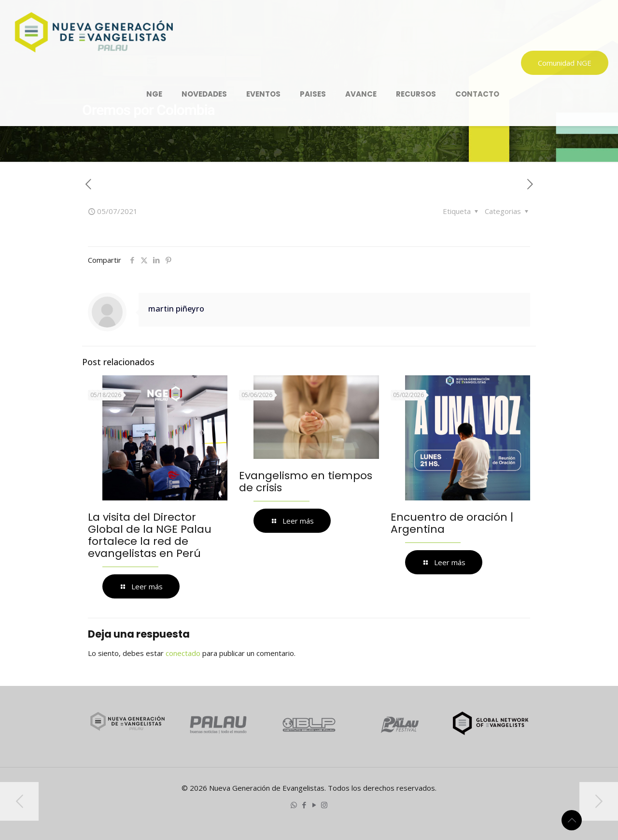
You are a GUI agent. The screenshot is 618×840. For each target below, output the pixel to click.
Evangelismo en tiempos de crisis (306, 482)
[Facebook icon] (304, 805)
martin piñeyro (176, 308)
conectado (183, 653)
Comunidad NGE (565, 63)
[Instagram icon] (324, 805)
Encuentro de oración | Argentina (452, 523)
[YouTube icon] (314, 805)
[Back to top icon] (572, 820)
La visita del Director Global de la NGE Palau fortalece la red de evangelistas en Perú (150, 535)
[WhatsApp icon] (294, 805)
